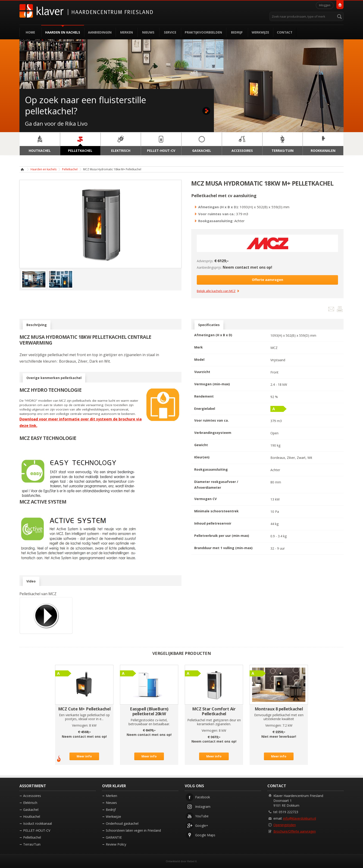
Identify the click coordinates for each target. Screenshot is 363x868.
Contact (285, 32)
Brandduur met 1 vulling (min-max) (223, 548)
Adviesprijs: (205, 261)
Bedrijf (237, 32)
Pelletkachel (70, 169)
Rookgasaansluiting (211, 469)
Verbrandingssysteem (213, 433)
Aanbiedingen (100, 32)
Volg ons (194, 786)
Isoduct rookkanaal (38, 823)
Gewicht (201, 445)
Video (31, 581)
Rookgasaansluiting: (216, 221)
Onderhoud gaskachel (122, 823)
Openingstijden (285, 825)
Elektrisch (30, 803)
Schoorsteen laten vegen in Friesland (133, 830)
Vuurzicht (202, 372)
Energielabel (205, 409)
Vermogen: (80, 725)
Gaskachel (31, 810)
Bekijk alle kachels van (216, 291)
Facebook (203, 797)
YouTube (202, 816)
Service (170, 32)
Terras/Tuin (32, 844)
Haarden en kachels (63, 32)
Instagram (203, 807)
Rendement (204, 396)
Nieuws (148, 32)
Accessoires (32, 796)
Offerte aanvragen (268, 280)
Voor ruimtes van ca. (211, 420)
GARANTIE (114, 837)
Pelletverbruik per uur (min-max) (222, 536)
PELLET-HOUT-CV (37, 830)
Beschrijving (37, 325)
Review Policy (116, 844)
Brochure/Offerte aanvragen (295, 831)
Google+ (202, 826)
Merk (199, 347)
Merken (127, 32)
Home (30, 32)
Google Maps (205, 835)
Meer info (84, 756)
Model (199, 359)
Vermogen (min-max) (212, 384)
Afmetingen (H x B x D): (218, 207)
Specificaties (209, 325)
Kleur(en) (202, 457)
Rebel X (192, 861)
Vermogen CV (205, 499)
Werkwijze (260, 32)
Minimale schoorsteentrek (216, 511)
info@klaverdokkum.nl (300, 818)
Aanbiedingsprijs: (209, 267)
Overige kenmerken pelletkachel (54, 378)
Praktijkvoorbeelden (203, 32)
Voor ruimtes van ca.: (217, 214)
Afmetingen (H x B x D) (213, 335)
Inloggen (325, 5)
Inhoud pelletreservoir (213, 523)
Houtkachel (32, 817)
